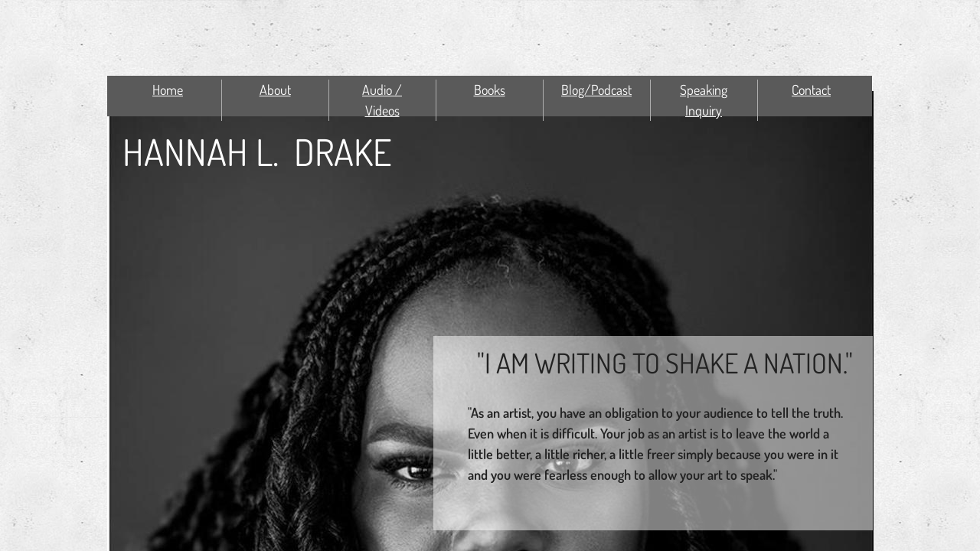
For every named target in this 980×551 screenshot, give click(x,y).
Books (490, 90)
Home (168, 90)
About (275, 90)
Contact (811, 90)
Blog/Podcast (596, 90)
